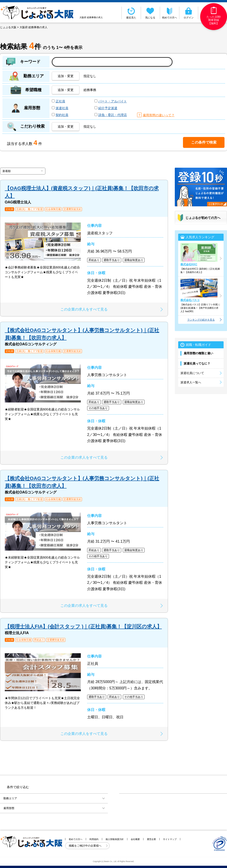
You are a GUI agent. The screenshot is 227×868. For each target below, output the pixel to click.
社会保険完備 (53, 209)
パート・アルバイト (113, 101)
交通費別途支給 (72, 209)
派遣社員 (62, 108)
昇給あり (94, 260)
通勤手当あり (112, 260)
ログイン (189, 13)
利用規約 (94, 839)
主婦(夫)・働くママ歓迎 (29, 209)
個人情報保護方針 (115, 839)
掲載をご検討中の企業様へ (85, 846)
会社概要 (135, 839)
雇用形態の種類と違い (198, 353)
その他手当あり (98, 408)
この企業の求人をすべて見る (84, 309)
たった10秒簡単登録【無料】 (213, 16)
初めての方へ (170, 13)
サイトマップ (170, 839)
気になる (151, 13)
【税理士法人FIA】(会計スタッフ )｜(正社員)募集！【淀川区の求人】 (83, 626)
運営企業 (151, 839)
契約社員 (62, 115)
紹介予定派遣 (108, 108)
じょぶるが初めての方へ (203, 218)
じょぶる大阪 (8, 27)
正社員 (60, 101)
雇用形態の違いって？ (159, 115)
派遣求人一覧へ (191, 382)
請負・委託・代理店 (113, 115)
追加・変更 (66, 76)
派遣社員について (192, 373)
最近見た (131, 13)
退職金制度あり (134, 260)
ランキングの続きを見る (201, 320)
